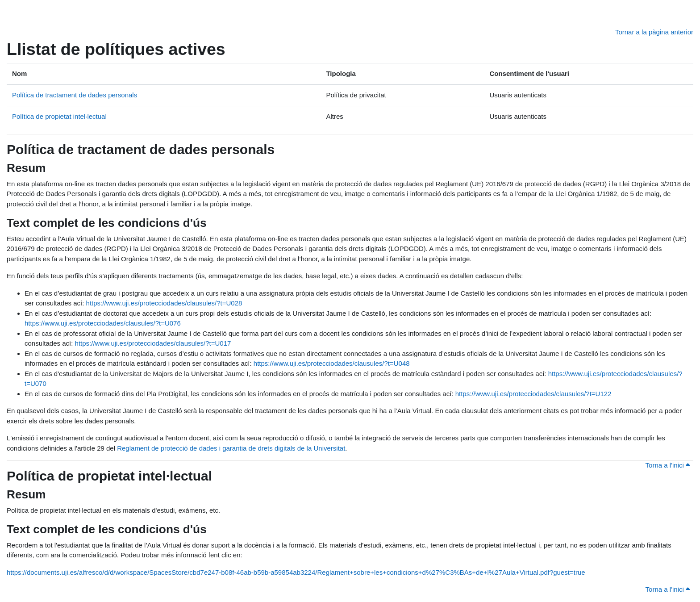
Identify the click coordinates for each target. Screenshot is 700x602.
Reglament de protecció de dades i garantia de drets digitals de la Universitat (231, 448)
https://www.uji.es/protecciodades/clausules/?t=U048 (332, 363)
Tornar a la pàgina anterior (654, 32)
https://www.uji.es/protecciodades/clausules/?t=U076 (103, 323)
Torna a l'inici (668, 465)
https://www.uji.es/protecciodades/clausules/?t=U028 (164, 303)
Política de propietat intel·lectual (59, 116)
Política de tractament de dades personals (75, 95)
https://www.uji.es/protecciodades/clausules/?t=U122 (533, 394)
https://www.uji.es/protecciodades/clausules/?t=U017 (153, 343)
